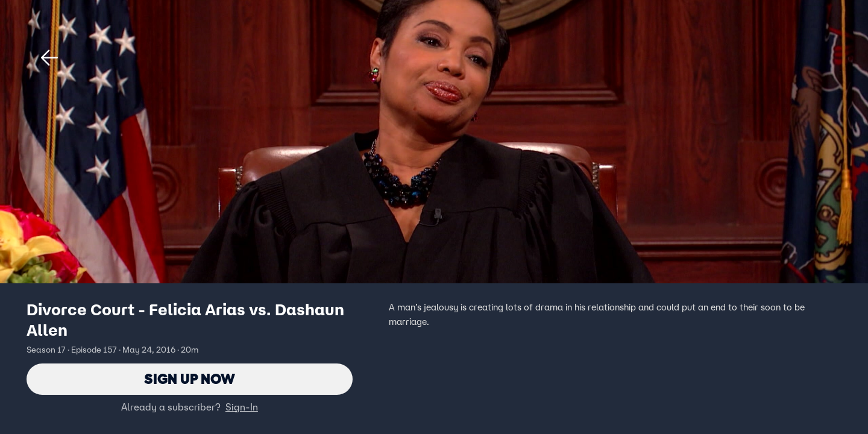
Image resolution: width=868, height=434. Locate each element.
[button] (49, 58)
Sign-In (242, 407)
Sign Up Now (190, 379)
